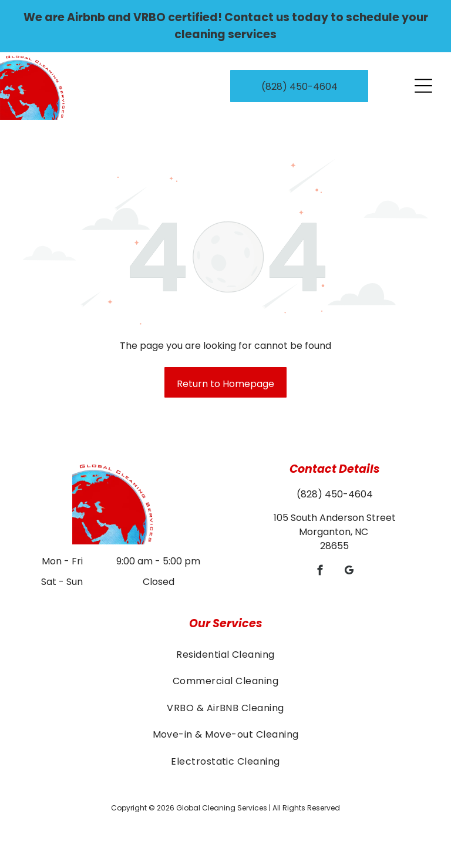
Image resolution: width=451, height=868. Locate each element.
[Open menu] (423, 86)
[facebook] (320, 572)
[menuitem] (225, 655)
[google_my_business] (349, 572)
